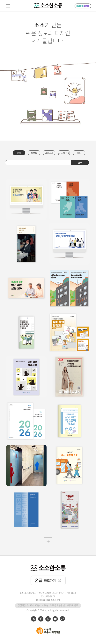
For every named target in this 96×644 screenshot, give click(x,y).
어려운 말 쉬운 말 (83, 6)
